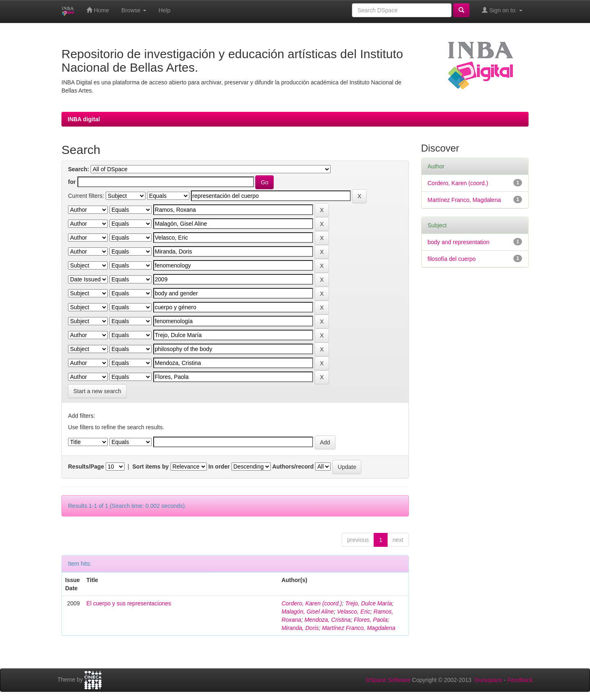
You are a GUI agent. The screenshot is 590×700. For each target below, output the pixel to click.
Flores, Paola (371, 620)
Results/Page (86, 467)
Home (98, 10)
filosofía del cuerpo (452, 259)
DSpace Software (388, 680)
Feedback (520, 680)
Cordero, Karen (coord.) (312, 603)
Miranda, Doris (300, 628)
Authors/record (293, 467)
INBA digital (84, 119)
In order (219, 467)
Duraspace (488, 680)
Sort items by (151, 467)
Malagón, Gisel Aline (308, 612)
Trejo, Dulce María (369, 603)
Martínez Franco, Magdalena (359, 628)
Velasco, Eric (354, 612)
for (72, 182)
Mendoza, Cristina (328, 620)
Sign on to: (502, 10)
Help (165, 10)
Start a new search (97, 391)
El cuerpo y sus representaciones (129, 603)
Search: (78, 169)
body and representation (459, 242)
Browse (134, 10)
